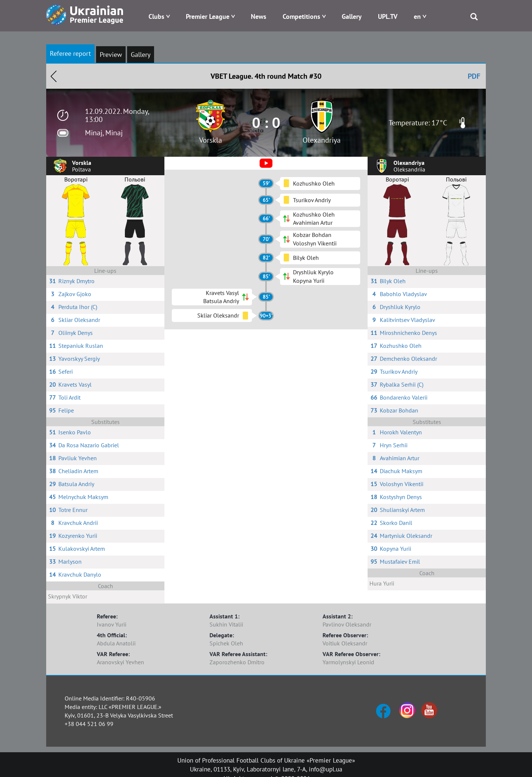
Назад (54, 76)
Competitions (301, 16)
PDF (474, 76)
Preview (111, 55)
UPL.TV (388, 16)
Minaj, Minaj (104, 133)
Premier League (208, 16)
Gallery (352, 16)
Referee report (70, 53)
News (259, 16)
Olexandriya (322, 140)
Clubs (156, 16)
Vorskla (211, 140)
